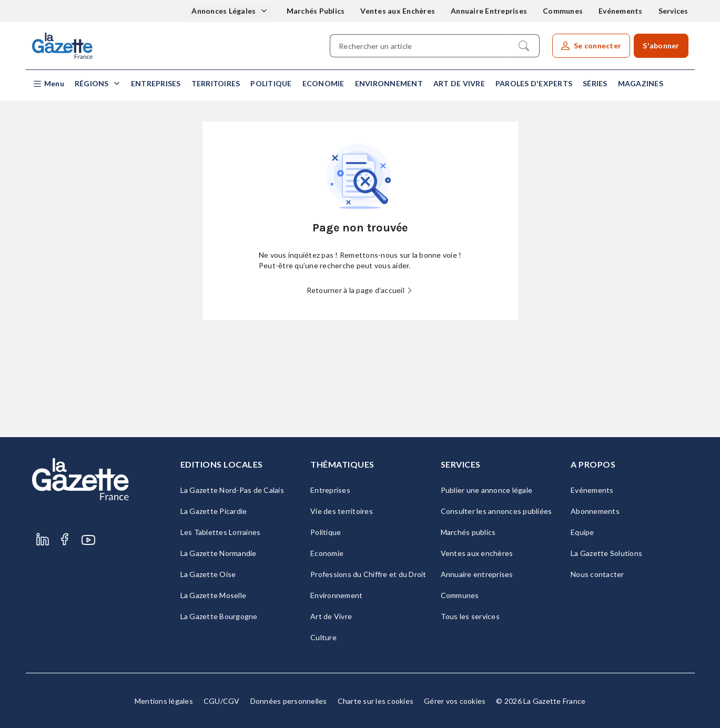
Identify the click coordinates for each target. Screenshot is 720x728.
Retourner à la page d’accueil (360, 290)
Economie (323, 83)
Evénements (621, 11)
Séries (595, 83)
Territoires (216, 83)
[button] (48, 84)
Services (673, 11)
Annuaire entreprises (477, 574)
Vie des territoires (342, 511)
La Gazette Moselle (214, 595)
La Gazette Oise (208, 574)
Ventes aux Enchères (398, 11)
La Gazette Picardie (214, 511)
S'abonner (661, 45)
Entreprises (156, 83)
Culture (323, 637)
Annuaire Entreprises (489, 11)
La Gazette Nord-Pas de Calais (232, 490)
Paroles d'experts (534, 83)
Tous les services (470, 616)
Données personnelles (289, 701)
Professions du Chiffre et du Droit (368, 574)
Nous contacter (597, 574)
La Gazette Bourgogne (219, 616)
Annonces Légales (224, 11)
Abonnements (595, 511)
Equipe (582, 532)
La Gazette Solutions (606, 553)
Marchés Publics (316, 11)
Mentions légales (164, 701)
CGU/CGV (222, 701)
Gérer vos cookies (455, 701)
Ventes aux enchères (477, 553)
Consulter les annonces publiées (496, 511)
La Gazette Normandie (219, 553)
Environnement (389, 83)
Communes (563, 11)
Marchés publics (468, 532)
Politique (271, 83)
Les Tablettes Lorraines (221, 532)
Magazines (641, 83)
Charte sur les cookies (376, 701)
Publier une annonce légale (487, 490)
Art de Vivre (459, 83)
